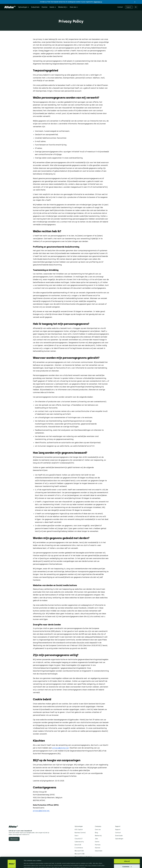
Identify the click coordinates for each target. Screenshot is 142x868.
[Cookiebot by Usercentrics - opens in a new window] (12, 864)
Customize (127, 858)
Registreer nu (98, 2)
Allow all (127, 853)
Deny (127, 864)
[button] (135, 2)
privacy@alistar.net (61, 748)
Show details (28, 864)
